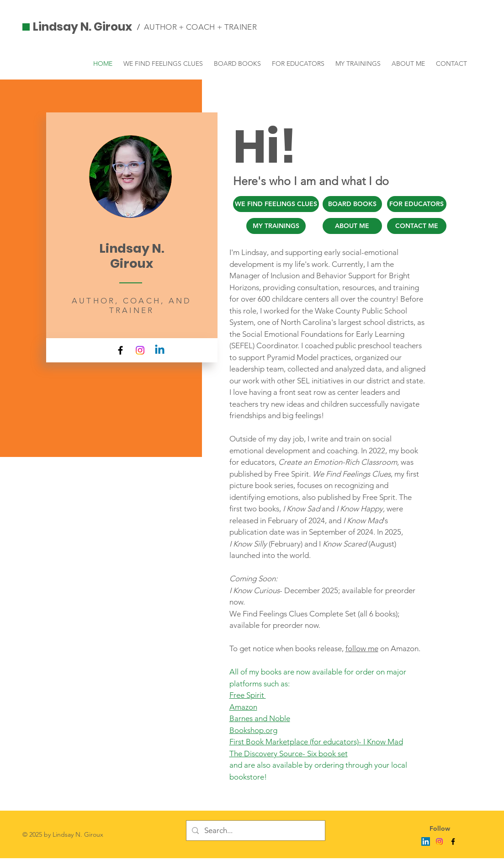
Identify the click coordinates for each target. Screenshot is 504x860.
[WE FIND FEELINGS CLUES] (276, 204)
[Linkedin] (160, 350)
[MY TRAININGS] (276, 226)
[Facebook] (120, 350)
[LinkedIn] (426, 841)
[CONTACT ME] (417, 226)
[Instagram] (140, 350)
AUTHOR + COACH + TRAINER (200, 27)
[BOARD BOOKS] (352, 204)
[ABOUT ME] (352, 226)
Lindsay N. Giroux (82, 27)
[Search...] (255, 831)
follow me (362, 648)
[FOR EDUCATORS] (417, 204)
